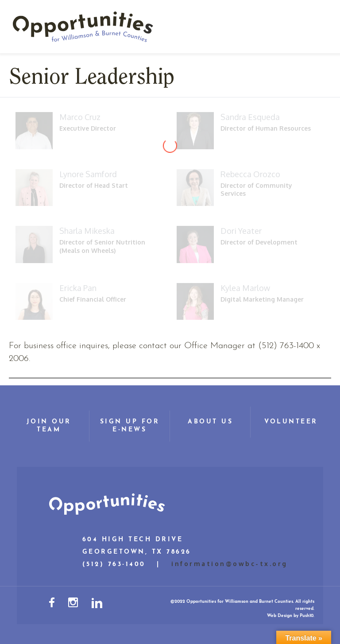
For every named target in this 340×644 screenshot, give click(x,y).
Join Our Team (49, 426)
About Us (210, 422)
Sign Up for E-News (130, 426)
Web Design (280, 616)
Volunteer (291, 422)
